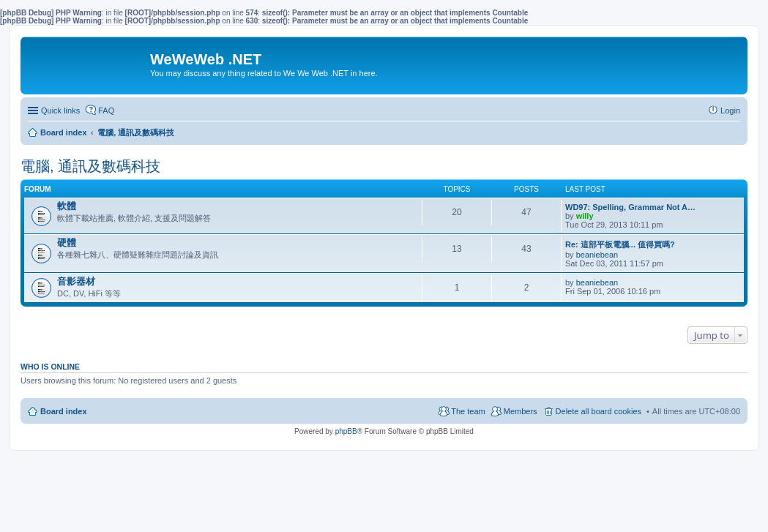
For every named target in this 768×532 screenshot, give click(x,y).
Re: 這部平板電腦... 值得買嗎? (620, 244)
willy (585, 216)
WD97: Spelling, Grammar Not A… (630, 207)
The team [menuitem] (468, 411)
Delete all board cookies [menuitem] (599, 411)
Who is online (50, 367)
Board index (64, 411)
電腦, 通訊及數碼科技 (90, 166)
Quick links (60, 110)
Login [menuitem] (730, 110)
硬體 (67, 243)
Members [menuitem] (521, 411)
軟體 (67, 206)
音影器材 (76, 281)
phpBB (346, 431)
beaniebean (597, 255)
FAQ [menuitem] (106, 110)
